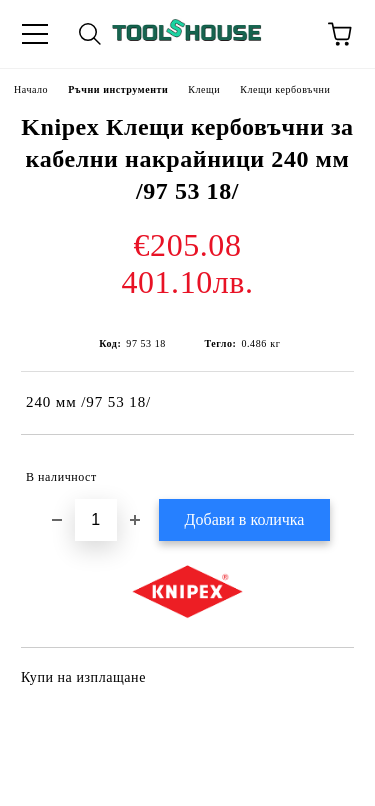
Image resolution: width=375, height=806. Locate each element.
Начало (31, 89)
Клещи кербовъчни (285, 89)
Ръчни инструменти (118, 89)
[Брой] (96, 520)
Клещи (204, 89)
